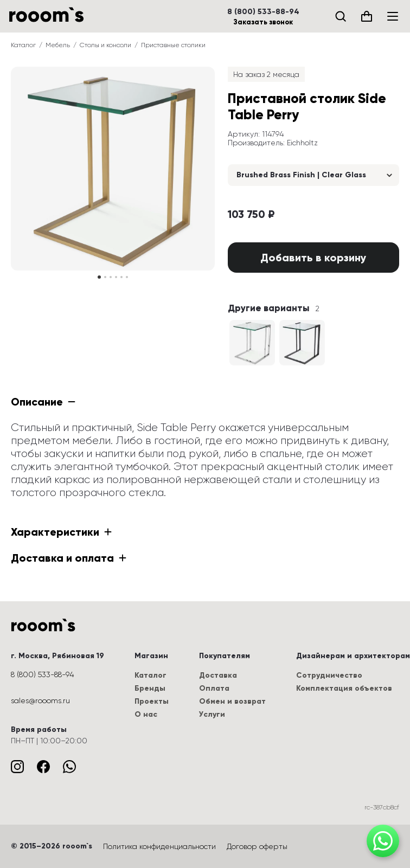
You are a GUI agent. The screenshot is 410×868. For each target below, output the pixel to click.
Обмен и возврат (232, 701)
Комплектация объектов (344, 688)
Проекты (152, 701)
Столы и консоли (105, 45)
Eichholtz (302, 143)
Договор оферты (257, 846)
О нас (146, 714)
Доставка (218, 675)
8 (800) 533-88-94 (263, 12)
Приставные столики (173, 45)
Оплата (214, 688)
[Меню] (393, 16)
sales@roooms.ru (40, 700)
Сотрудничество (329, 675)
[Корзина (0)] (367, 16)
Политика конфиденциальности (159, 846)
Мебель (58, 45)
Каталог (23, 45)
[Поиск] (341, 16)
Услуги (212, 714)
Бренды (150, 688)
